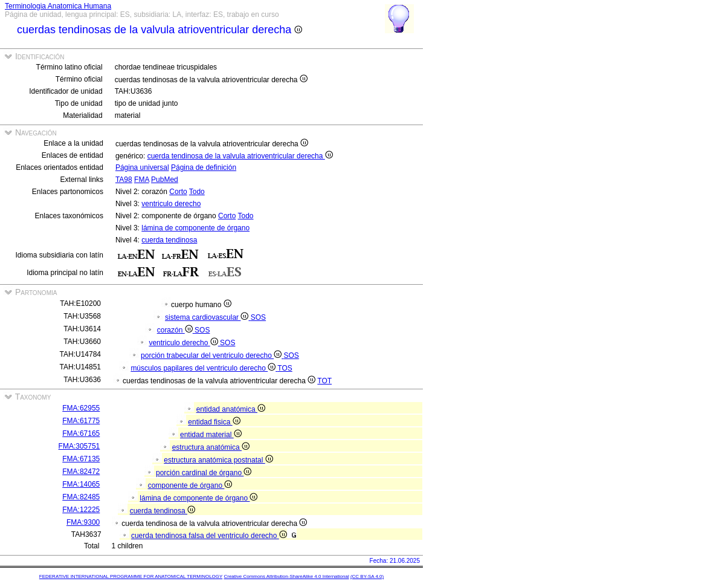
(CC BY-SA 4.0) (367, 576)
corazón (176, 330)
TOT (324, 381)
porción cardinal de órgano (204, 473)
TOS (285, 368)
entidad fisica (214, 422)
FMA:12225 (81, 510)
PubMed (165, 180)
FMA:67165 (81, 433)
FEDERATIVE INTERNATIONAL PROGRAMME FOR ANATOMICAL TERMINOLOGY (131, 576)
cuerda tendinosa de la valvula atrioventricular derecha (240, 156)
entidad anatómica (231, 409)
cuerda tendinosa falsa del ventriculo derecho (209, 536)
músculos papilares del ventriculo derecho (204, 368)
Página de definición (204, 167)
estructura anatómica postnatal (218, 460)
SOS (258, 317)
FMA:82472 (81, 472)
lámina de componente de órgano (195, 228)
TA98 (124, 180)
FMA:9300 (83, 522)
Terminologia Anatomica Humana (58, 6)
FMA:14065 (81, 484)
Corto (178, 192)
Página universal (142, 167)
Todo (197, 192)
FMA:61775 (81, 421)
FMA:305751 (79, 446)
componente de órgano (190, 485)
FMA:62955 (81, 408)
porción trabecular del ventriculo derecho (212, 355)
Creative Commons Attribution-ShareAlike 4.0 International (286, 576)
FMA (142, 180)
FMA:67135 (81, 459)
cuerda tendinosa (169, 240)
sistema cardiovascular (208, 317)
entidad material (211, 435)
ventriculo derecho (171, 204)
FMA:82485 (81, 497)
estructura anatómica (211, 447)
